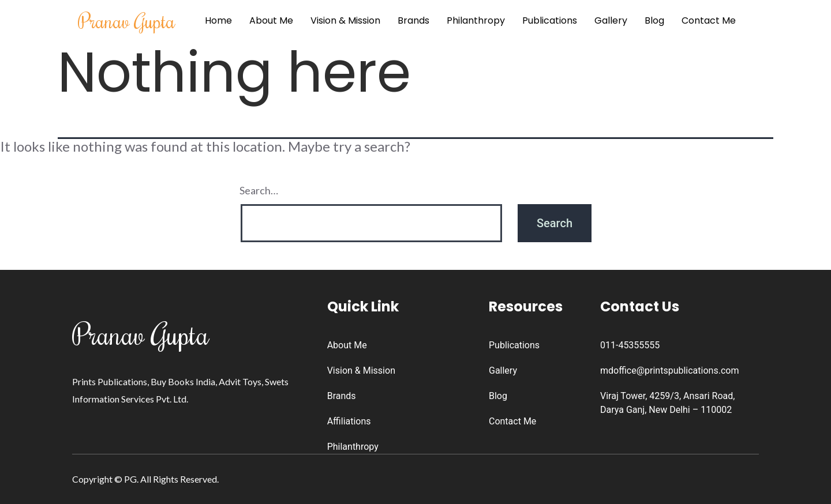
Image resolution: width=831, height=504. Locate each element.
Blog (654, 20)
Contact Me (709, 20)
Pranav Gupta (127, 20)
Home (218, 20)
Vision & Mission (345, 20)
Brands (413, 20)
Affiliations (349, 421)
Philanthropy (476, 20)
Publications (550, 20)
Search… (259, 190)
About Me (271, 20)
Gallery (611, 20)
